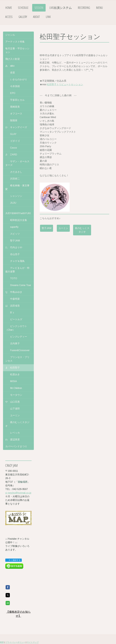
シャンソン (14, 196)
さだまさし (14, 172)
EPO (10, 93)
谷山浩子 (13, 254)
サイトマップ (33, 631)
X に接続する (13, 560)
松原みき (13, 374)
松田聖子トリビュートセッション (65, 84)
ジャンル (10, 35)
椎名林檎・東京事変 (17, 187)
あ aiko (10, 66)
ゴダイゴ (13, 141)
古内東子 (13, 343)
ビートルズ (14, 319)
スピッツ (13, 234)
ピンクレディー (16, 337)
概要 (2, 631)
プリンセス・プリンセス (17, 359)
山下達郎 (13, 409)
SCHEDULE (23, 8)
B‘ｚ (10, 313)
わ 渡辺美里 (13, 440)
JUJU (11, 203)
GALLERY (23, 17)
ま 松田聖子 (13, 368)
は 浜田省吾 (13, 306)
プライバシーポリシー (15, 631)
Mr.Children (14, 388)
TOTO (11, 278)
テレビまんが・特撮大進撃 (17, 270)
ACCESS (9, 17)
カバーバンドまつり (16, 446)
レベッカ (13, 433)
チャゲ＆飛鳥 (15, 261)
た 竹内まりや (14, 247)
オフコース (14, 114)
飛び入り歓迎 (13, 59)
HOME (9, 8)
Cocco (11, 148)
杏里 (10, 73)
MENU (99, 8)
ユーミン (63, 228)
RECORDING (84, 8)
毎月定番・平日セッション (17, 50)
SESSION (39, 8)
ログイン (112, 636)
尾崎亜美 (13, 107)
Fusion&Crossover (17, 350)
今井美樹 (13, 86)
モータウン (14, 395)
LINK (48, 17)
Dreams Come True (18, 285)
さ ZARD (11, 155)
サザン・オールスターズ (17, 163)
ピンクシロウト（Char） (16, 328)
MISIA (11, 381)
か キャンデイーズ (16, 127)
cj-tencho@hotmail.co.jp (18, 493)
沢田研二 (13, 179)
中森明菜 (13, 299)
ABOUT (36, 17)
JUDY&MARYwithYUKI (18, 211)
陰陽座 (11, 120)
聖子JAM (47, 228)
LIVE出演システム (61, 8)
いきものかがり (16, 79)
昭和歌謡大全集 (16, 220)
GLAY (11, 134)
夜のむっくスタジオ (82, 230)
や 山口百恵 (13, 402)
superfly (12, 227)
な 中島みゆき (14, 292)
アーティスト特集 (15, 42)
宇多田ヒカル (15, 100)
